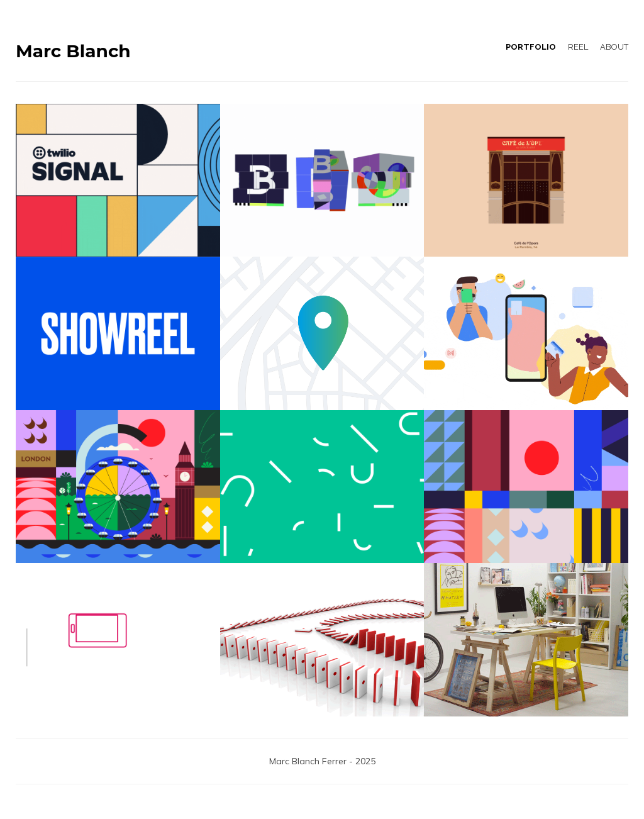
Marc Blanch (73, 51)
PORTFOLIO (531, 47)
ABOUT (614, 47)
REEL (578, 47)
